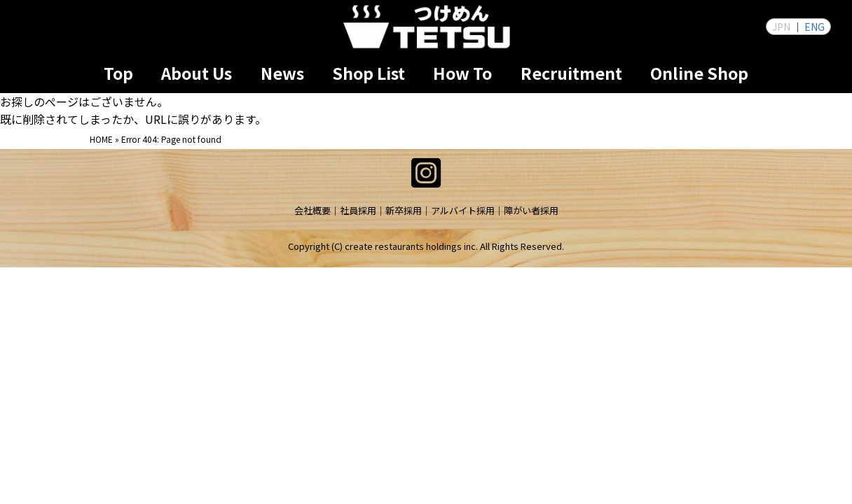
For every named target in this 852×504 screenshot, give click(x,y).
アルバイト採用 (463, 210)
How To (462, 73)
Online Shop (699, 73)
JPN (781, 27)
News (282, 73)
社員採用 (358, 210)
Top (118, 73)
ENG (815, 27)
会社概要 (312, 210)
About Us (197, 73)
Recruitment (571, 73)
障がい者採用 (531, 210)
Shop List (369, 73)
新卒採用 (404, 210)
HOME (101, 139)
